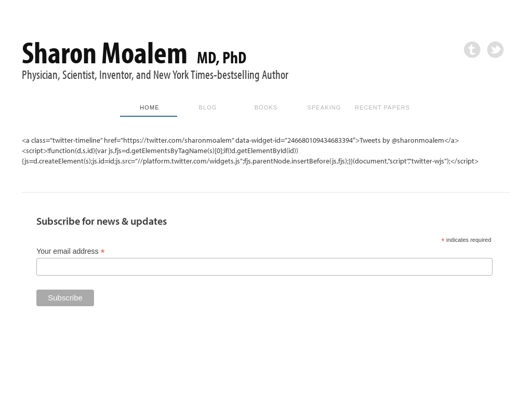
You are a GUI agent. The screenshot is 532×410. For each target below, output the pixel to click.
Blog (208, 107)
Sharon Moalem (134, 52)
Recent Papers (382, 107)
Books (266, 107)
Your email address (70, 251)
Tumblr (472, 50)
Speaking (324, 107)
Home (149, 107)
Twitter (495, 50)
